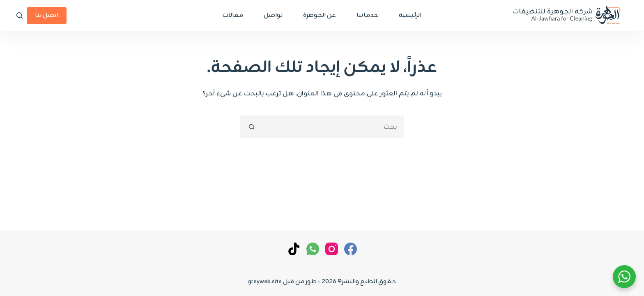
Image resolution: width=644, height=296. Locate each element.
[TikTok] (294, 249)
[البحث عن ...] (333, 127)
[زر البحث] (251, 127)
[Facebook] (351, 249)
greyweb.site (265, 282)
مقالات (233, 15)
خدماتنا (367, 15)
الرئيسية (410, 15)
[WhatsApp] (313, 249)
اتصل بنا (47, 15)
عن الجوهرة (320, 15)
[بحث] (20, 15)
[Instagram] (332, 249)
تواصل (273, 15)
